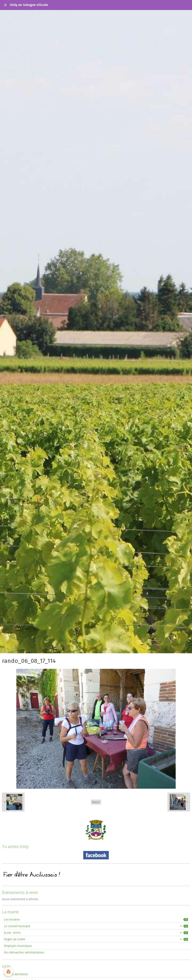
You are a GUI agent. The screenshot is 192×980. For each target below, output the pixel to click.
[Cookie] (8, 972)
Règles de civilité (96, 939)
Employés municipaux (18, 946)
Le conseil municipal (96, 926)
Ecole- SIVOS (96, 933)
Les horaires (96, 919)
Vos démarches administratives (24, 952)
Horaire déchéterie (16, 974)
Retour (96, 802)
